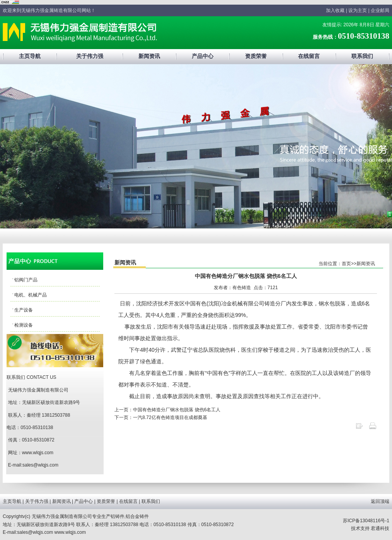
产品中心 (203, 56)
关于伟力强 (90, 56)
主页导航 (30, 56)
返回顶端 (380, 501)
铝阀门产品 (26, 280)
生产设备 (24, 310)
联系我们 (362, 56)
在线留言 (309, 56)
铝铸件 (118, 516)
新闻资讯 (149, 56)
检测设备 (24, 325)
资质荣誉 (256, 56)
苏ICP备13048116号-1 (366, 521)
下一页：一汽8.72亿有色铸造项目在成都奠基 (161, 417)
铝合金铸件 (137, 516)
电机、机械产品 (31, 295)
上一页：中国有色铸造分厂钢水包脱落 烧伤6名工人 (167, 410)
